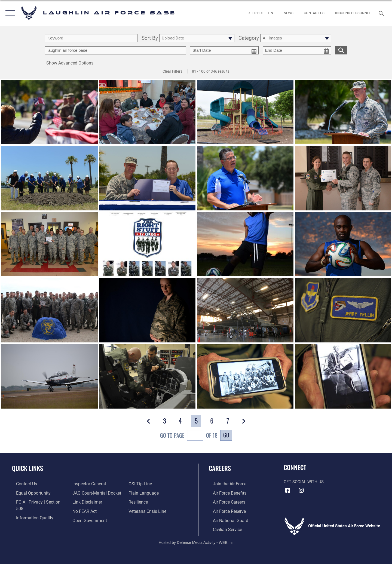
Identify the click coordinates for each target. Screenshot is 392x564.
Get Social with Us (304, 482)
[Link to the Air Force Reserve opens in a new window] (225, 511)
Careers (220, 468)
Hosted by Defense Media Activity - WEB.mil (196, 541)
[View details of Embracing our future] (148, 310)
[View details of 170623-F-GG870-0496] (245, 178)
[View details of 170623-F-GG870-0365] (148, 178)
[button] (9, 13)
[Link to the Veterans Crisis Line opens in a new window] (148, 502)
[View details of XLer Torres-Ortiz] (50, 310)
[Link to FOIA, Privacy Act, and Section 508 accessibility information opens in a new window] (37, 502)
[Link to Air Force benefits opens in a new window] (225, 493)
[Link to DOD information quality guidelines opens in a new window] (29, 511)
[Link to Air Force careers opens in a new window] (225, 502)
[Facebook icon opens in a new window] (288, 491)
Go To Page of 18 (189, 436)
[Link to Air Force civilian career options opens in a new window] (223, 528)
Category (249, 38)
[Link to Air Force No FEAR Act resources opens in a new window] (83, 502)
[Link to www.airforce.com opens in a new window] (225, 484)
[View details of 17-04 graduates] (148, 244)
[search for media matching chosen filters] (341, 50)
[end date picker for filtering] (297, 50)
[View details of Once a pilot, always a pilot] (343, 310)
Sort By (150, 38)
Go (226, 435)
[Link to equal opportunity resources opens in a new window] (28, 493)
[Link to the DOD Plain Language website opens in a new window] (144, 484)
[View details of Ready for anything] (343, 244)
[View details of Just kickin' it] (245, 244)
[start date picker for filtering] (224, 50)
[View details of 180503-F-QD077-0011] (245, 112)
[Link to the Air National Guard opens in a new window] (226, 519)
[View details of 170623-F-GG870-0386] (50, 178)
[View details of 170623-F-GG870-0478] (343, 112)
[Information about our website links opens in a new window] (85, 493)
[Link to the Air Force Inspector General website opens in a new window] (28, 519)
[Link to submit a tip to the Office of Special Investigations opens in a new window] (82, 519)
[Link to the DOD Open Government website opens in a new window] (87, 511)
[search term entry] (91, 38)
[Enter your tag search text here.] (115, 50)
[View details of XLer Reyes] (50, 244)
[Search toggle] (382, 13)
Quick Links (27, 468)
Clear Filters (172, 71)
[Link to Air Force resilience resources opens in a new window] (139, 493)
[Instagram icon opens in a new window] (301, 491)
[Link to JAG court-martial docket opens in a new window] (94, 484)
